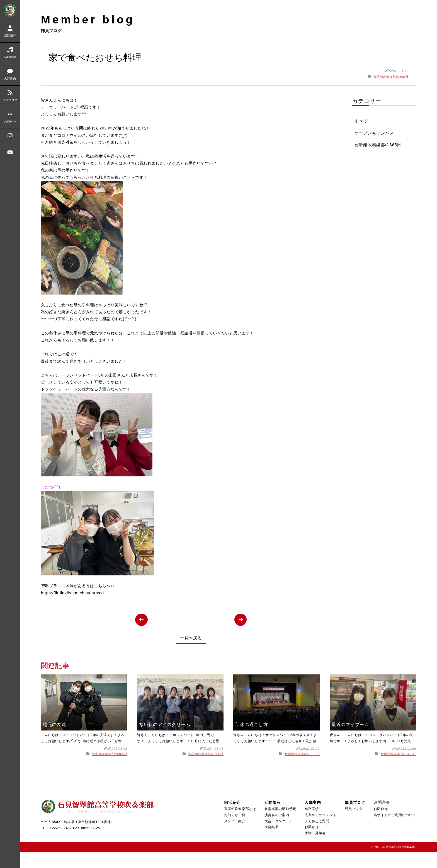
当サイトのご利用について (395, 831)
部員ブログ (353, 824)
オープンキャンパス (374, 134)
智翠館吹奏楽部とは (240, 824)
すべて (361, 122)
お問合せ (311, 843)
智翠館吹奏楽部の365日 (391, 77)
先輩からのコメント (320, 831)
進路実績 (311, 824)
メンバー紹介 (234, 837)
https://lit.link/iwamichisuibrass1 (74, 608)
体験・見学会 (315, 849)
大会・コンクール (278, 837)
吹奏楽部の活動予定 (280, 824)
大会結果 (271, 843)
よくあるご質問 (317, 837)
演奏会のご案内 (276, 831)
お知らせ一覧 (234, 831)
